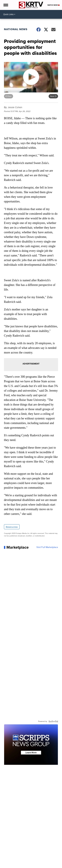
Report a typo (12, 527)
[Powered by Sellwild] (53, 721)
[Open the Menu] (6, 5)
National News (16, 29)
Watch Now (53, 5)
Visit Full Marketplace (47, 547)
